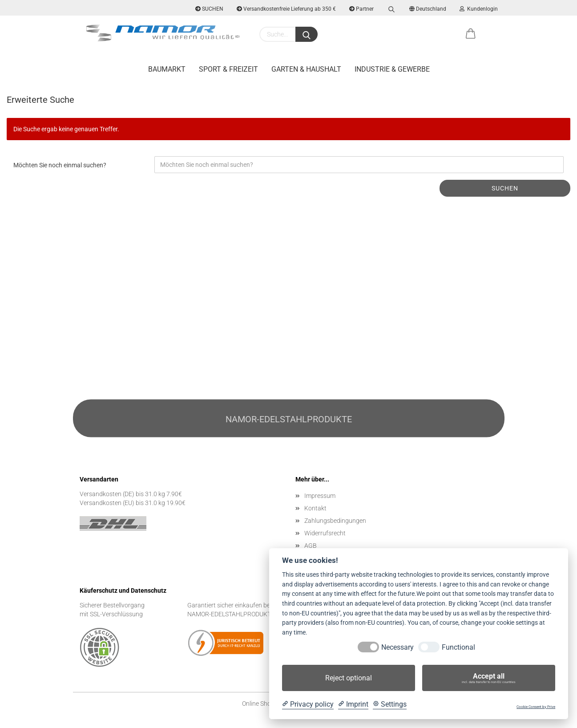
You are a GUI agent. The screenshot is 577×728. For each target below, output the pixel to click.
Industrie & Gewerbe (392, 69)
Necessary (397, 647)
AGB (311, 546)
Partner (361, 9)
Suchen (505, 188)
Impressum (320, 496)
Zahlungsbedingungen (335, 521)
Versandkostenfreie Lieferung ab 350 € (286, 9)
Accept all (489, 678)
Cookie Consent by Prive (536, 707)
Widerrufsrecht (325, 533)
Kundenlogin (479, 9)
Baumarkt (167, 69)
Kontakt (315, 508)
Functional (458, 647)
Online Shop (258, 704)
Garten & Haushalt (306, 69)
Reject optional (349, 678)
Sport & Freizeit (228, 69)
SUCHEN (209, 9)
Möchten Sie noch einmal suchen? (60, 165)
